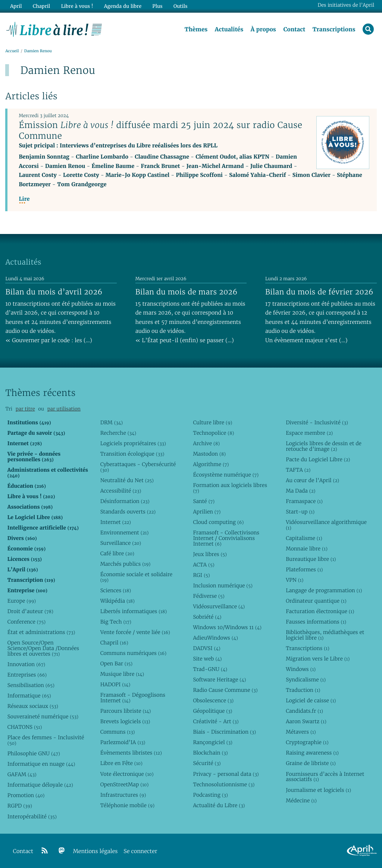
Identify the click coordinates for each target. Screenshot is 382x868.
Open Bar (117, 664)
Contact (294, 29)
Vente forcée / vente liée (135, 632)
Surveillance (121, 543)
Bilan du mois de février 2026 (319, 292)
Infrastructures (123, 795)
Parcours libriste (126, 711)
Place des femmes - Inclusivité (46, 740)
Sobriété (207, 617)
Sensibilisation (31, 685)
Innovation (26, 664)
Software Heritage (219, 680)
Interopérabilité (32, 817)
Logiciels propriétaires (133, 443)
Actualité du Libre (219, 805)
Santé (204, 501)
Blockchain (210, 753)
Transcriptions (334, 29)
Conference (26, 622)
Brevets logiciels (125, 721)
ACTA (203, 565)
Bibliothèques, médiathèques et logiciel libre (325, 635)
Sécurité (207, 763)
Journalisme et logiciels (318, 790)
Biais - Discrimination (224, 732)
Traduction (303, 690)
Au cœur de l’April (312, 480)
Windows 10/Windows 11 (227, 627)
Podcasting (210, 795)
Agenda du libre (123, 6)
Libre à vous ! (77, 6)
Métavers (301, 732)
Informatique (29, 696)
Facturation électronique (320, 611)
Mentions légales (95, 851)
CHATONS (25, 727)
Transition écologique (132, 454)
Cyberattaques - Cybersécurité (138, 467)
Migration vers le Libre (318, 659)
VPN (295, 580)
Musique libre (122, 674)
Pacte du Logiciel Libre (318, 459)
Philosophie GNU (34, 753)
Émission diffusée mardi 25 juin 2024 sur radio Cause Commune (160, 130)
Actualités (229, 29)
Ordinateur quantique (316, 601)
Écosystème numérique (226, 475)
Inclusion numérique (223, 586)
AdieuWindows (215, 638)
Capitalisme (304, 538)
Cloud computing (218, 522)
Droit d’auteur (30, 611)
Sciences (116, 590)
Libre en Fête (121, 763)
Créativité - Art (216, 721)
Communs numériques (133, 653)
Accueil (12, 51)
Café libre (117, 553)
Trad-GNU (210, 669)
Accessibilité (121, 491)
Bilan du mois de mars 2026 (187, 292)
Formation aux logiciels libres (230, 488)
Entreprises (27, 675)
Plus (157, 6)
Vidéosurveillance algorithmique (326, 525)
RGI (201, 575)
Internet (116, 522)
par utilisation (64, 409)
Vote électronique (127, 774)
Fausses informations (316, 622)
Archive (206, 443)
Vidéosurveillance (219, 606)
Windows (301, 669)
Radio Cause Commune (225, 690)
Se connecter (140, 851)
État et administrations (41, 632)
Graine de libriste (311, 763)
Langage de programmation (324, 590)
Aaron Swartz (306, 721)
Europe (22, 601)
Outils (181, 6)
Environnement (125, 533)
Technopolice (213, 433)
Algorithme (211, 464)
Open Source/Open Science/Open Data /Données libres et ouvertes (43, 648)
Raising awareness (312, 753)
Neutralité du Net (127, 480)
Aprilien (207, 512)
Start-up (300, 512)
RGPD (20, 806)
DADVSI (206, 648)
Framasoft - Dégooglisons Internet (133, 698)
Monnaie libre (307, 549)
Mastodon (209, 454)
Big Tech (116, 622)
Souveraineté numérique (43, 716)
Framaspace (304, 501)
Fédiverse (209, 596)
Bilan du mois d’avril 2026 (54, 292)
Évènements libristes (131, 753)
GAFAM (22, 774)
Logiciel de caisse (311, 700)
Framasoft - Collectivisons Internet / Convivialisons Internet (226, 538)
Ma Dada (300, 491)
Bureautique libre (311, 559)
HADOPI (115, 684)
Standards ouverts (128, 512)
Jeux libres (210, 554)
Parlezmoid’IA (123, 742)
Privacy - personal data (226, 774)
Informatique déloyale (40, 785)
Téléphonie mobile (127, 805)
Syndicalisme (306, 680)
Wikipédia (118, 601)
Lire (24, 199)
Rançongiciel (213, 742)
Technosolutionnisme (224, 784)
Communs (118, 732)
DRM (112, 422)
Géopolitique (212, 711)
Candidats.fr (304, 711)
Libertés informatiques (134, 611)
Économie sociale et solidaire (137, 577)
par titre (25, 409)
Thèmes (196, 29)
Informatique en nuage (41, 764)
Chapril (114, 643)
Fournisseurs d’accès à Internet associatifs (325, 777)
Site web (207, 659)
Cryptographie (307, 742)
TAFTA (298, 470)
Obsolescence (213, 700)
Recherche (118, 433)
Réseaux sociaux (33, 706)
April (16, 6)
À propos (263, 29)
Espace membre (309, 433)
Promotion (26, 795)
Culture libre (212, 422)
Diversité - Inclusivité (317, 422)
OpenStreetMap (125, 784)
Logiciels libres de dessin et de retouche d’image (324, 446)
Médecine (301, 800)
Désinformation (125, 501)
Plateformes (304, 569)
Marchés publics (126, 564)
